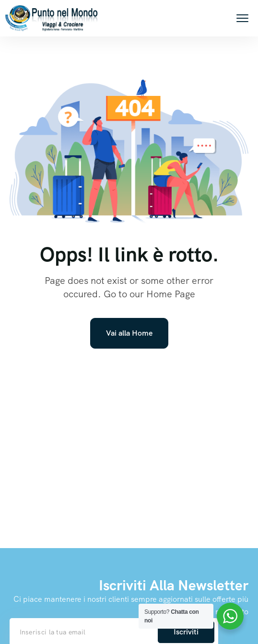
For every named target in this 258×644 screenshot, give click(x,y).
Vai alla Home (129, 333)
